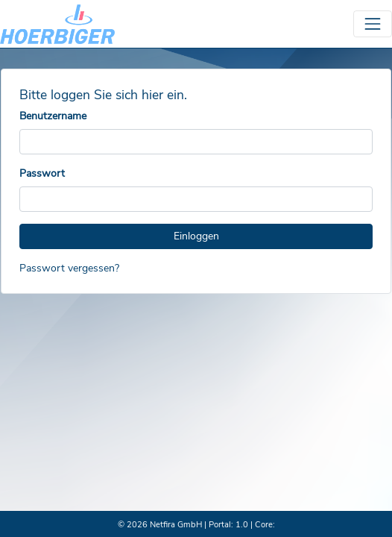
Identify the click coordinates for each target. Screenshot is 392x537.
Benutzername (53, 116)
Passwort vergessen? (69, 268)
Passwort (42, 173)
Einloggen (196, 236)
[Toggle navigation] (373, 24)
